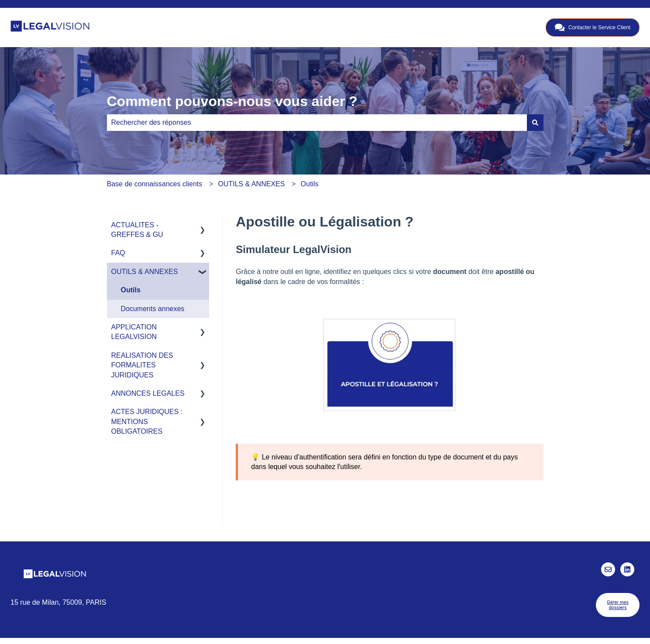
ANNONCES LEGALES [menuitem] (148, 393)
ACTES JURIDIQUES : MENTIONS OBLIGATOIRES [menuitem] (147, 421)
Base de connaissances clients (155, 184)
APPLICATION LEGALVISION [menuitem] (134, 332)
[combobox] (317, 123)
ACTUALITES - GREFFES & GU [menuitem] (137, 230)
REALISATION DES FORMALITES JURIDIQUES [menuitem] (142, 365)
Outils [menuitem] (131, 290)
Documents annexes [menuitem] (153, 309)
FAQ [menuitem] (118, 253)
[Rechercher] (535, 123)
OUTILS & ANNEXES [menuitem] (145, 272)
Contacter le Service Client (593, 27)
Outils (310, 184)
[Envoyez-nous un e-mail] (608, 569)
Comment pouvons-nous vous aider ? (232, 101)
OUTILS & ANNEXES (251, 184)
